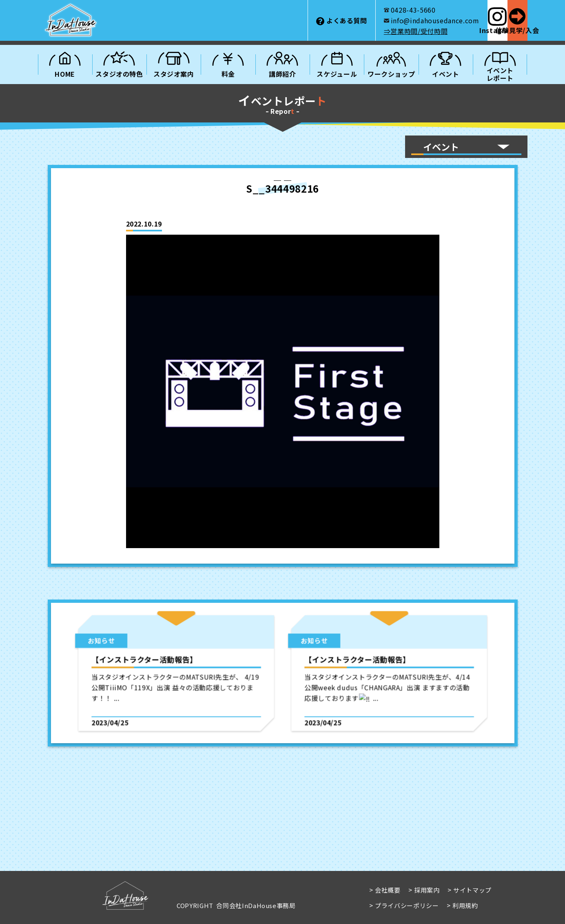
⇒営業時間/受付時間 (358, 31)
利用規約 (465, 905)
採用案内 (427, 890)
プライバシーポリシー (407, 905)
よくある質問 (289, 20)
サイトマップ (472, 890)
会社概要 (388, 890)
